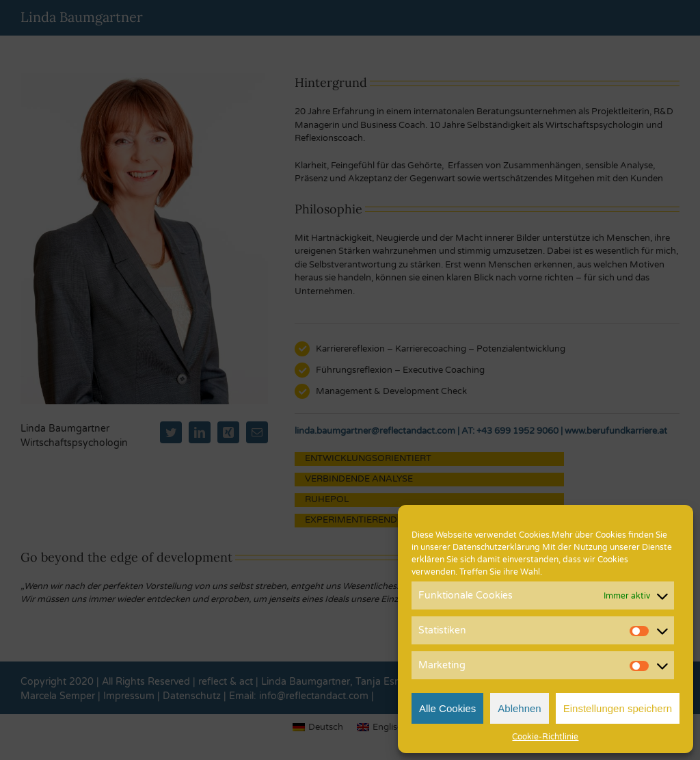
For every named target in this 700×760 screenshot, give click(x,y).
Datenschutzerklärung (496, 547)
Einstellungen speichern (618, 708)
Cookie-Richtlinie (545, 737)
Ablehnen (519, 708)
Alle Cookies (447, 708)
